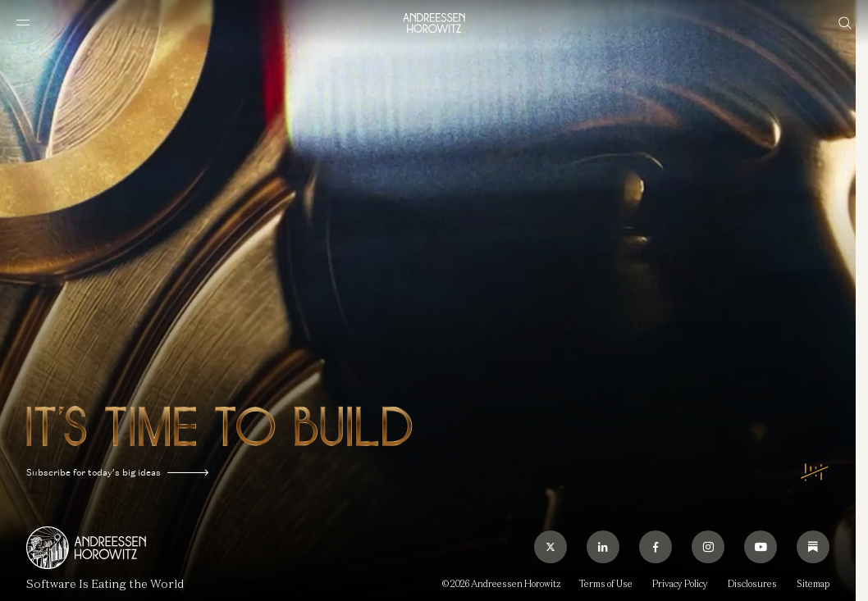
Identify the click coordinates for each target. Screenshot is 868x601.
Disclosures (752, 584)
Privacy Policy (680, 584)
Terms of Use (606, 584)
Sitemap (813, 584)
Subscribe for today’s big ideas (117, 473)
